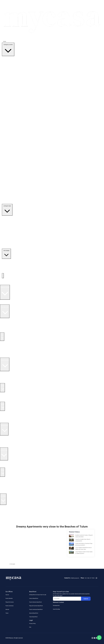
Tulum (7, 613)
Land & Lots (4, 492)
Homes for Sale (4, 329)
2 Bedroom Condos (4, 480)
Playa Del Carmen (10, 602)
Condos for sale (4, 379)
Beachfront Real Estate (5, 324)
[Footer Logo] (14, 579)
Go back (13, 564)
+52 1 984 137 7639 (89, 578)
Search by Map (4, 301)
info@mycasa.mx (75, 578)
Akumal (7, 609)
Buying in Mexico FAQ (6, 506)
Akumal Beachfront (34, 613)
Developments (56, 605)
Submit (86, 599)
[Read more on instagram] (95, 638)
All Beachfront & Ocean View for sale (38, 595)
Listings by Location (8, 50)
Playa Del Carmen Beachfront (36, 606)
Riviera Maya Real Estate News (8, 518)
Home (5, 41)
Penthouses (4, 466)
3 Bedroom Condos (4, 483)
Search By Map (56, 609)
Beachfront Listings (5, 462)
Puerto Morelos (9, 598)
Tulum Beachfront (33, 617)
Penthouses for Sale (5, 352)
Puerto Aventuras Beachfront (36, 609)
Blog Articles (4, 516)
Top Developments (4, 284)
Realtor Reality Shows (6, 513)
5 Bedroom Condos (4, 487)
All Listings (3, 303)
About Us (3, 508)
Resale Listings (3, 322)
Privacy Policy (32, 623)
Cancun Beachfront (34, 598)
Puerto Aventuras (10, 606)
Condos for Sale (4, 326)
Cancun (7, 595)
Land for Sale (3, 331)
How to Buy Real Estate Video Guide (9, 511)
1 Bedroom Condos (4, 478)
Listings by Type (7, 210)
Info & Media (6, 254)
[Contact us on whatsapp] (96, 578)
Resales (3, 464)
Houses (3, 490)
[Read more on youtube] (92, 638)
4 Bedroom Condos (4, 485)
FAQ (30, 627)
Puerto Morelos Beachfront (35, 602)
